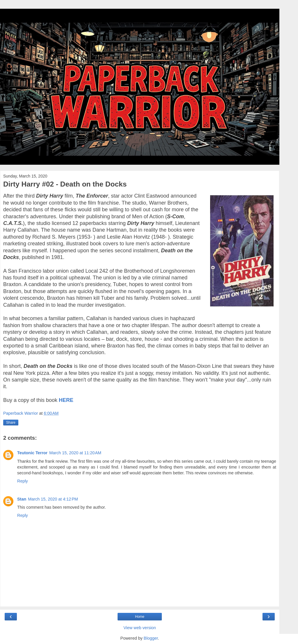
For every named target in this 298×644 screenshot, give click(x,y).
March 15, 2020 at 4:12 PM (53, 499)
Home (140, 617)
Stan (22, 499)
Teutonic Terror (32, 453)
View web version (140, 628)
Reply (23, 481)
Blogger (151, 638)
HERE (66, 400)
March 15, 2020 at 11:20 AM (75, 453)
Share (11, 423)
